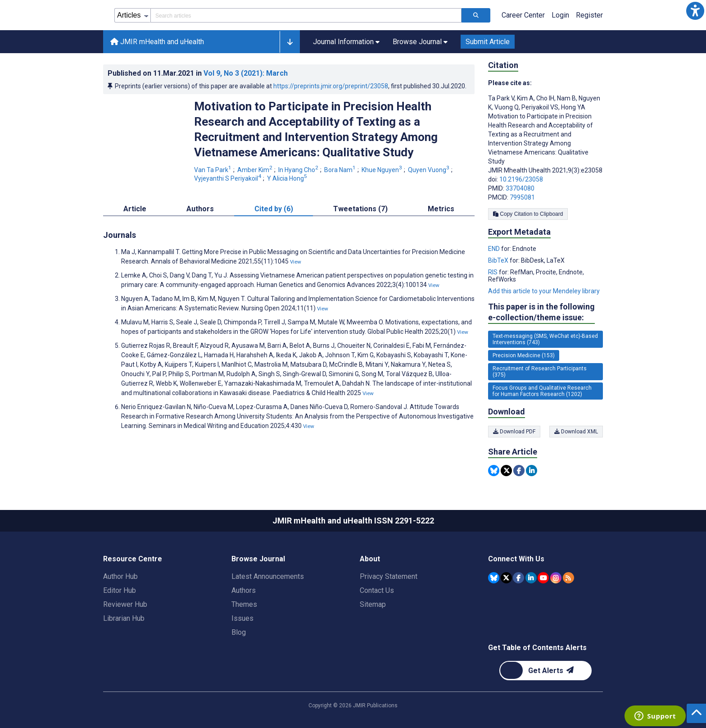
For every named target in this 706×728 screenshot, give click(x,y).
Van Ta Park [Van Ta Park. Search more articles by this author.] (213, 170)
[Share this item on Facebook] (519, 471)
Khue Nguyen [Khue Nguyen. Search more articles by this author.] (382, 170)
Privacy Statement (389, 576)
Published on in (198, 73)
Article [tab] (135, 209)
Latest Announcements (268, 576)
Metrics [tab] (441, 209)
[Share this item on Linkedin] (532, 471)
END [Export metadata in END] (495, 249)
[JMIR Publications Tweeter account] (506, 578)
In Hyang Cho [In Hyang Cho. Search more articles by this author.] (299, 170)
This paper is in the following (541, 312)
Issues (242, 618)
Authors (244, 590)
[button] (695, 11)
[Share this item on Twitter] (506, 471)
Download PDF (514, 432)
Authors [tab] (200, 209)
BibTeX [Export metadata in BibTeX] (499, 260)
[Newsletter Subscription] (545, 671)
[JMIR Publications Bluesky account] (494, 578)
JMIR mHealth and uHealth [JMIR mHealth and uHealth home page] (157, 42)
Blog (239, 632)
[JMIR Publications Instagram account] (556, 578)
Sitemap (373, 604)
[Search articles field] (306, 15)
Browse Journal (258, 559)
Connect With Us (516, 559)
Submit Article (488, 42)
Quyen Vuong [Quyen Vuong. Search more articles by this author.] (429, 170)
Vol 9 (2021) (246, 73)
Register (589, 15)
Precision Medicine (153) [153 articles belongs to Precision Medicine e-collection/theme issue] (524, 355)
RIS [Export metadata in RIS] (493, 272)
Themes (244, 604)
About (370, 559)
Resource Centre (133, 559)
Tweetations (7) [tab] (360, 209)
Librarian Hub (124, 618)
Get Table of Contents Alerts (537, 648)
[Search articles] (476, 15)
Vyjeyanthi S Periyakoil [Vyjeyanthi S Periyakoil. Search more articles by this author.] (228, 178)
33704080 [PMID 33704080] (520, 188)
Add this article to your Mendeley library (544, 291)
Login (560, 15)
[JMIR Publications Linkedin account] (531, 578)
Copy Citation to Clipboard (528, 214)
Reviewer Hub (125, 604)
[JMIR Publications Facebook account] (518, 578)
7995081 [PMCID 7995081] (522, 197)
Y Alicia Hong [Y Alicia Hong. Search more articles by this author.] (288, 178)
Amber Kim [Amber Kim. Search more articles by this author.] (256, 170)
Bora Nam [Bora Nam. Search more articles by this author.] (341, 170)
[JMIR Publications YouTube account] (543, 578)
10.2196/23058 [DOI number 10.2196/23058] (521, 179)
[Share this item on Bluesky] (494, 471)
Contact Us (377, 590)
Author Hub (120, 576)
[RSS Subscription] (568, 578)
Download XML (576, 432)
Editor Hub (120, 590)
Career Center (523, 15)
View (296, 262)
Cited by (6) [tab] (274, 209)
